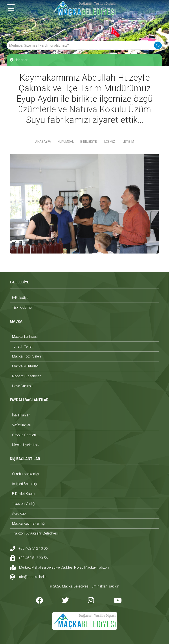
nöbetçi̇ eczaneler (26, 376)
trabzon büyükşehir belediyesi (35, 533)
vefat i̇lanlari (22, 425)
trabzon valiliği (24, 504)
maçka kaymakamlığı (29, 523)
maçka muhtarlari (25, 366)
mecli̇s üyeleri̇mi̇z (26, 445)
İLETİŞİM (128, 142)
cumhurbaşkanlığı (26, 474)
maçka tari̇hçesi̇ (25, 337)
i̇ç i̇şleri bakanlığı (25, 484)
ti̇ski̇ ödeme (22, 307)
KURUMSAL (66, 142)
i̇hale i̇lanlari (21, 415)
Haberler (19, 60)
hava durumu (22, 386)
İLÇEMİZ (109, 142)
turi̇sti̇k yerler (22, 346)
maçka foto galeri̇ (27, 356)
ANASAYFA (43, 142)
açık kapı (19, 514)
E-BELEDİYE (89, 142)
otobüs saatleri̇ (24, 435)
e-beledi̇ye (20, 297)
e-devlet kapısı (24, 494)
